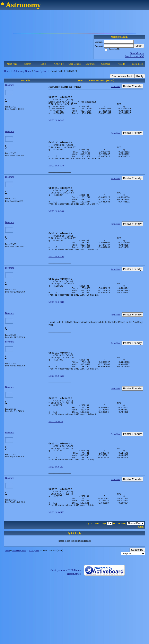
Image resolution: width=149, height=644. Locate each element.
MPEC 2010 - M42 (56, 125)
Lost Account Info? (134, 56)
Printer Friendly (132, 86)
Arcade (121, 64)
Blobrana (10, 85)
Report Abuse (74, 618)
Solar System (41, 71)
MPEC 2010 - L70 (56, 176)
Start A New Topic (122, 76)
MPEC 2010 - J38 (56, 456)
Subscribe (137, 594)
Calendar (106, 64)
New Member (137, 53)
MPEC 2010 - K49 (56, 327)
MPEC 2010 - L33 (56, 226)
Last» (97, 567)
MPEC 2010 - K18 (56, 405)
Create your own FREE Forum (66, 614)
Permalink (115, 86)
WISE (141, 571)
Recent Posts (137, 64)
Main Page (12, 64)
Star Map (90, 64)
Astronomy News (22, 71)
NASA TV (59, 64)
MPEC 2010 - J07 (56, 506)
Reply (140, 76)
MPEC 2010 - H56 (56, 556)
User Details (74, 64)
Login (139, 46)
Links (43, 64)
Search (28, 64)
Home (7, 71)
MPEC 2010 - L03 (56, 276)
